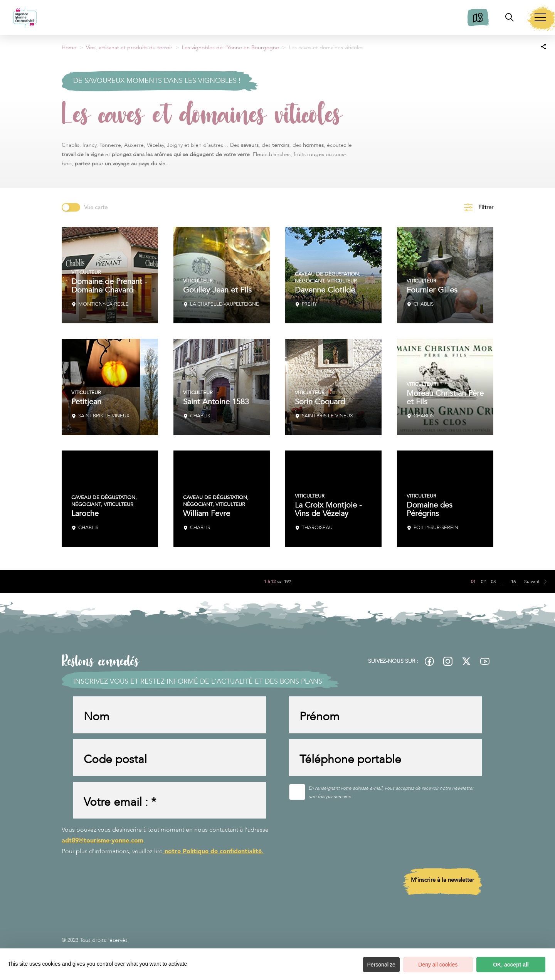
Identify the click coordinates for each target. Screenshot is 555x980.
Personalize (373, 965)
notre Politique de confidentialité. (213, 856)
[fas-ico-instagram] (448, 661)
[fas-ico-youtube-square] (485, 661)
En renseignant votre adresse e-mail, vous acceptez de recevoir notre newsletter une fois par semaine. (391, 795)
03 (493, 582)
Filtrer (486, 207)
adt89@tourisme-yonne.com (103, 846)
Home (69, 48)
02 (483, 582)
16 (513, 582)
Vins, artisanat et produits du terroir (129, 48)
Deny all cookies (432, 965)
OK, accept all (509, 965)
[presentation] (348, 844)
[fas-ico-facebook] (429, 661)
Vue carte (96, 207)
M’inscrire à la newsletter (442, 885)
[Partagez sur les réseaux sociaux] (543, 46)
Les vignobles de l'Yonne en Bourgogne (230, 48)
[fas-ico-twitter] (466, 661)
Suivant (532, 582)
